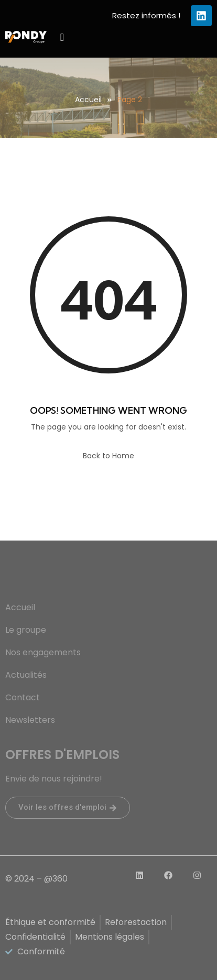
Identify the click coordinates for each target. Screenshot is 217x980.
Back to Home (108, 456)
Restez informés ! (146, 15)
